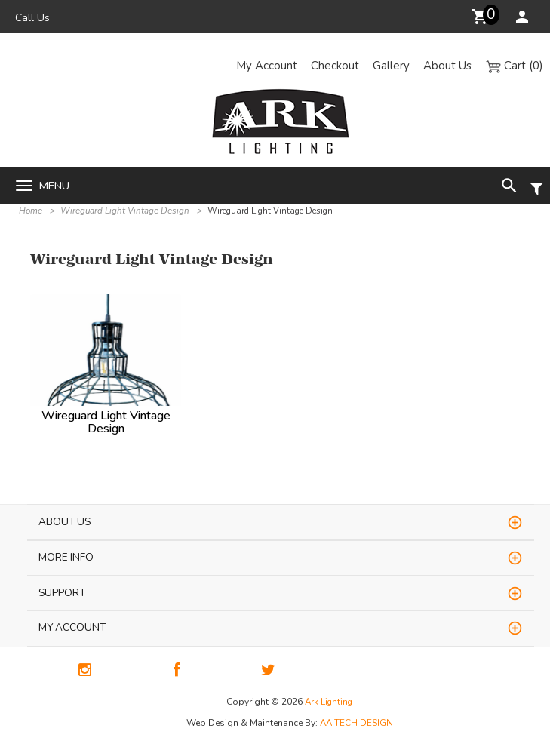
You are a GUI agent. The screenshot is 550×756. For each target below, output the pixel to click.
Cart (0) (514, 66)
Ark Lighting (329, 702)
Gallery (391, 66)
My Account (267, 66)
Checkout (335, 66)
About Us (447, 66)
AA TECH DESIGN (356, 723)
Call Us (32, 18)
